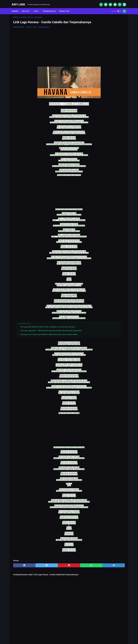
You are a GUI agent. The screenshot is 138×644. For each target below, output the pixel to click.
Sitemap (53, 637)
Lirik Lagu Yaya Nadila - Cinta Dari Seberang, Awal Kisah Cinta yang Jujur (109, 103)
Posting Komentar (44, 30)
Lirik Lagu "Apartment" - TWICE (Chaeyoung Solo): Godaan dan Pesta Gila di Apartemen (51, 333)
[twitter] (109, 2)
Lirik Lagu (27, 8)
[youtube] (113, 2)
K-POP (37, 8)
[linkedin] (123, 2)
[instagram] (118, 2)
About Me (44, 637)
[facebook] (104, 2)
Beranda (16, 8)
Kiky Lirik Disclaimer (91, 637)
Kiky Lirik (20, 2)
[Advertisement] (51, 47)
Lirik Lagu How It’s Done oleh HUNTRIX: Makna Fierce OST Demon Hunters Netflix (49, 337)
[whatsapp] (99, 2)
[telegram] (81, 568)
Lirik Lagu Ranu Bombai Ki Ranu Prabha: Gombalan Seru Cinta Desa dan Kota (48, 330)
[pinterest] (51, 568)
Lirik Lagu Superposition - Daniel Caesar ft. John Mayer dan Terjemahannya (108, 87)
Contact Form (64, 637)
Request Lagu (66, 8)
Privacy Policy (77, 637)
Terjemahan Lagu (51, 8)
